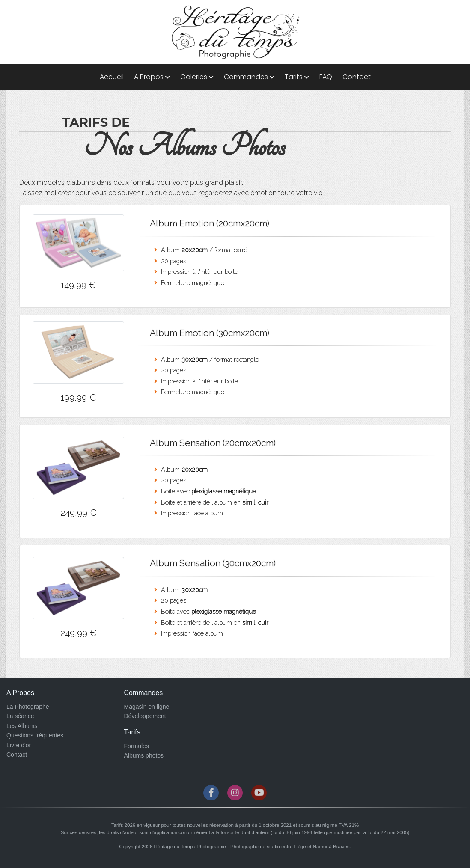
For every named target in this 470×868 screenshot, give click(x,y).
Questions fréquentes (35, 735)
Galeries (197, 77)
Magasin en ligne (147, 707)
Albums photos (144, 755)
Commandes (249, 77)
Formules (137, 746)
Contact (357, 77)
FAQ (326, 77)
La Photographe (28, 707)
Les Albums (22, 726)
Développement (145, 716)
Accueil (112, 77)
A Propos (152, 77)
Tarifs (297, 77)
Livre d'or (19, 745)
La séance (20, 716)
